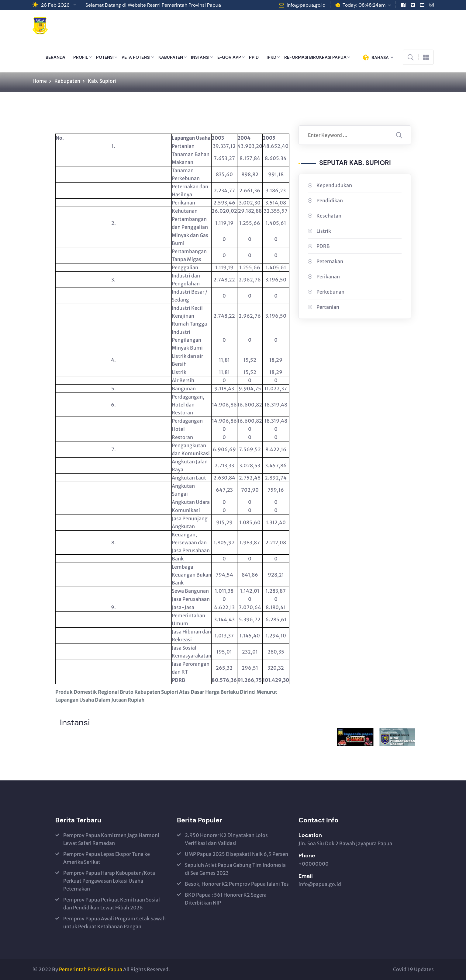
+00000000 (314, 864)
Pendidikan (330, 201)
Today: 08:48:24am (364, 5)
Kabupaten (67, 81)
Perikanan (328, 277)
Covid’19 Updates (413, 969)
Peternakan (330, 261)
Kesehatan (329, 216)
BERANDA (55, 57)
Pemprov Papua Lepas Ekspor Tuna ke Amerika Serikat (107, 858)
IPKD (271, 57)
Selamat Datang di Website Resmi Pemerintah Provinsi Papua (153, 5)
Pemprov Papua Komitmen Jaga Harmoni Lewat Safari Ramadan (111, 839)
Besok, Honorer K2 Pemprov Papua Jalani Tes (237, 884)
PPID (254, 57)
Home (40, 81)
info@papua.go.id (306, 5)
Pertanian (328, 307)
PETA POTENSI (136, 57)
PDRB (323, 246)
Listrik (324, 231)
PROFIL (81, 57)
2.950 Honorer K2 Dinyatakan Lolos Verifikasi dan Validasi (226, 839)
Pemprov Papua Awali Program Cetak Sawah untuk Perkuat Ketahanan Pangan (114, 922)
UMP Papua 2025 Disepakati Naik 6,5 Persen (236, 854)
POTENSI (105, 57)
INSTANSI (200, 57)
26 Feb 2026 (55, 5)
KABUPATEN (171, 57)
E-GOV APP (229, 57)
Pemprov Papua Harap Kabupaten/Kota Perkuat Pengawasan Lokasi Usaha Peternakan (109, 881)
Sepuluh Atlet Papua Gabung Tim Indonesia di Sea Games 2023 (235, 869)
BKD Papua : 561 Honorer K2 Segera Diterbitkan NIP (226, 899)
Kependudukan (334, 185)
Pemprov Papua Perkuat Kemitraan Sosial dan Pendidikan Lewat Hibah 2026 (112, 904)
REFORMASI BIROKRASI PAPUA (315, 57)
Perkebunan (330, 292)
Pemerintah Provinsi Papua (91, 969)
